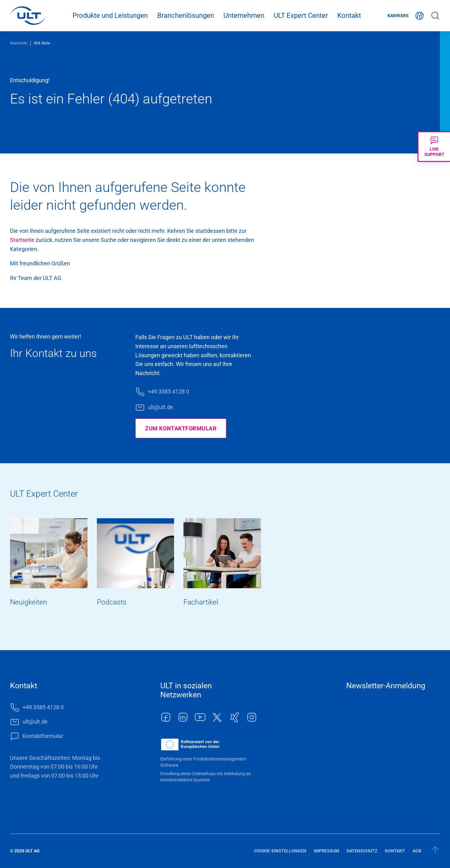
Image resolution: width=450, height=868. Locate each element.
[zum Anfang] (436, 850)
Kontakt (349, 15)
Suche (435, 16)
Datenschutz (362, 851)
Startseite (19, 43)
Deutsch (420, 16)
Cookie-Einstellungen (280, 851)
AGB (417, 851)
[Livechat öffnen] (434, 147)
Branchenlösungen (186, 15)
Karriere (398, 16)
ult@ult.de (160, 407)
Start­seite (22, 240)
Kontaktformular (43, 736)
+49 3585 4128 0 (168, 391)
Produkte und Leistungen (110, 15)
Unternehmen (244, 15)
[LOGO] (28, 16)
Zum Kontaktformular (181, 428)
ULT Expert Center (301, 15)
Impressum (326, 851)
